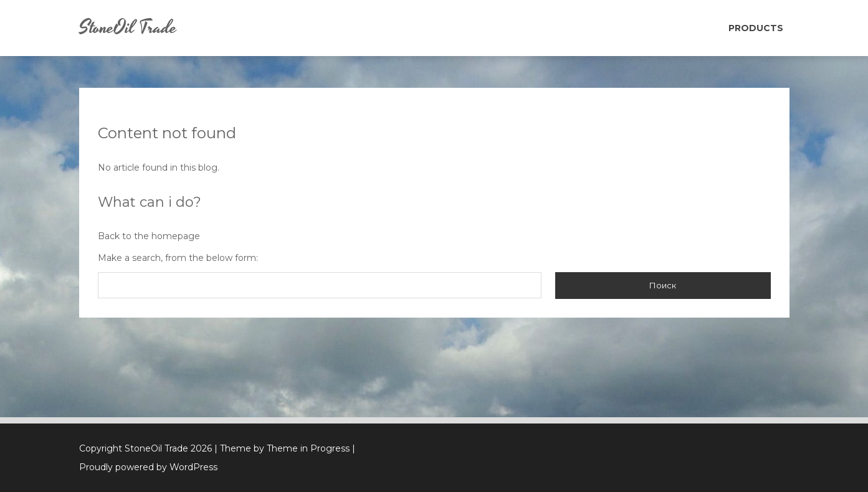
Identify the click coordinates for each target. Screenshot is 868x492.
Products (756, 28)
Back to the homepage (149, 236)
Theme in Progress (308, 448)
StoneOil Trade (128, 28)
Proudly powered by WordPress (148, 467)
